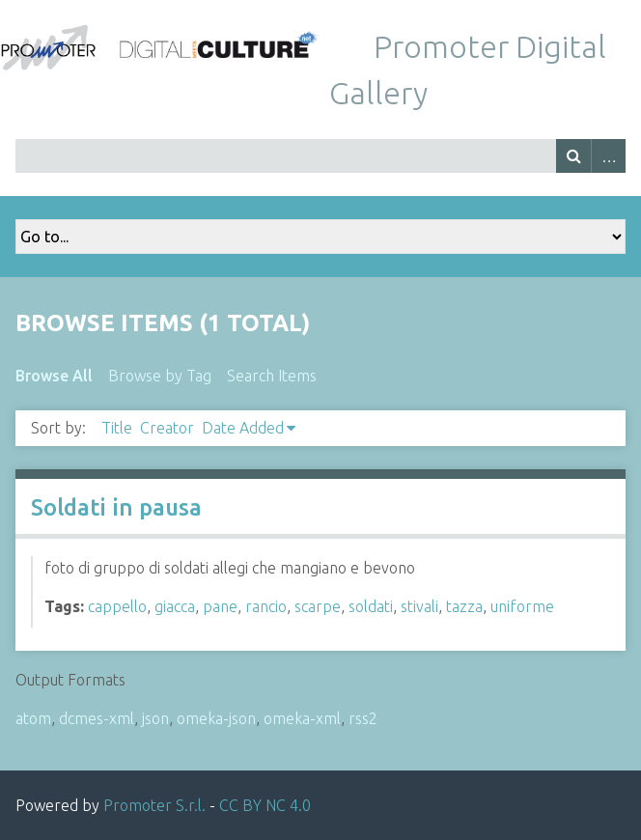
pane (220, 606)
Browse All (54, 376)
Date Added (243, 428)
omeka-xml (302, 718)
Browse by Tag (160, 376)
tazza (464, 606)
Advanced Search (608, 156)
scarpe (318, 606)
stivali (419, 606)
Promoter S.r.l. (154, 805)
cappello (117, 606)
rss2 (363, 718)
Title (117, 428)
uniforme (522, 606)
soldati (371, 606)
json (155, 718)
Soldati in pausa (116, 507)
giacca (175, 606)
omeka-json (216, 718)
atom (33, 718)
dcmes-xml (97, 718)
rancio (266, 606)
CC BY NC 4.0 (265, 805)
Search (573, 156)
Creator (167, 428)
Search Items (272, 376)
